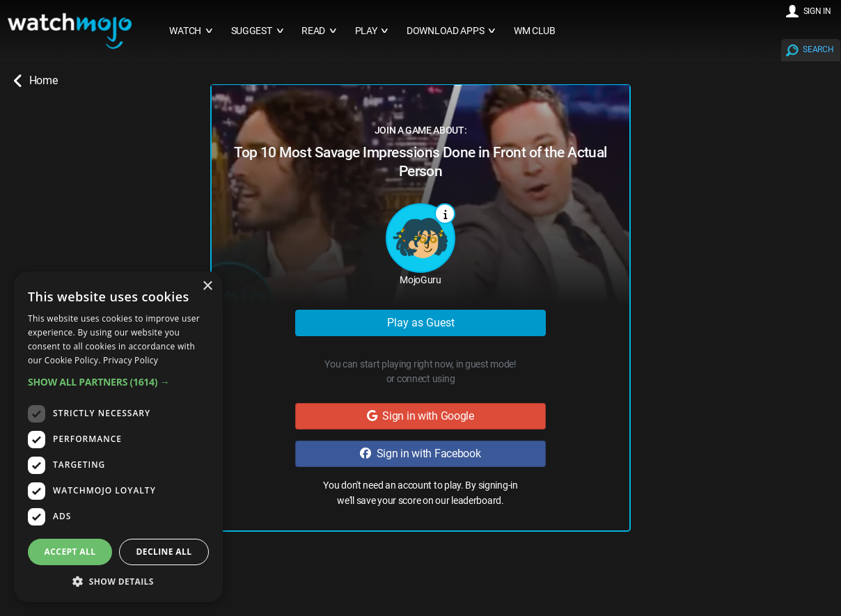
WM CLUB (535, 31)
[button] (118, 382)
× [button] (207, 286)
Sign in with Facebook (420, 453)
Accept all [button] (70, 552)
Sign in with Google (420, 416)
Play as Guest (421, 323)
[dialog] (118, 437)
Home (36, 81)
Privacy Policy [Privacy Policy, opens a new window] (131, 360)
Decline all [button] (164, 552)
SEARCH (818, 49)
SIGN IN (817, 11)
